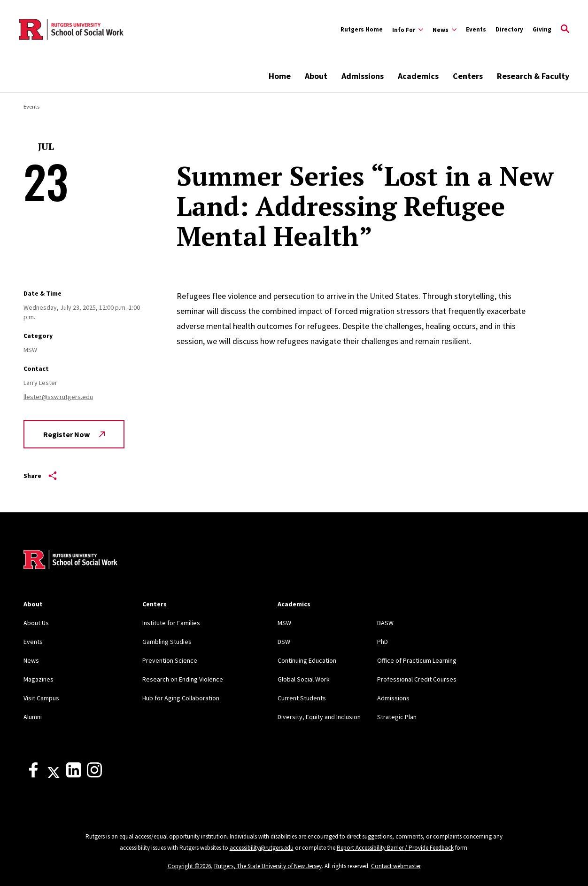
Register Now (74, 434)
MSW (284, 623)
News (31, 660)
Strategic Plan (397, 717)
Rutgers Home (362, 29)
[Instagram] (94, 775)
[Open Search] (565, 30)
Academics (418, 76)
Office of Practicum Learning (417, 660)
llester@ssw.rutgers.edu (58, 397)
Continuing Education (307, 660)
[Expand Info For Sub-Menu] (408, 30)
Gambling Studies (167, 642)
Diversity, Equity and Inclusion (319, 717)
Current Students (302, 698)
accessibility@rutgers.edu (262, 848)
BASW (385, 623)
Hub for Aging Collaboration (181, 698)
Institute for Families (171, 623)
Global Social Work (304, 679)
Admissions (363, 76)
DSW (284, 642)
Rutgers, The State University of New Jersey (268, 866)
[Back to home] (70, 561)
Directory (509, 29)
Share (40, 476)
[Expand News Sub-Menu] (445, 30)
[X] (54, 775)
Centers (468, 76)
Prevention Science (170, 660)
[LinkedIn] (74, 775)
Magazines (39, 679)
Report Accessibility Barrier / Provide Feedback (395, 848)
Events (476, 29)
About (316, 76)
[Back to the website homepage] (71, 30)
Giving (542, 29)
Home (280, 76)
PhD (383, 642)
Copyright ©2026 (189, 866)
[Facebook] (33, 775)
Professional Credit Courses (417, 679)
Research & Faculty (533, 76)
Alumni (33, 717)
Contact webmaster (396, 866)
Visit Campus (41, 698)
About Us (36, 623)
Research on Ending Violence (183, 679)
